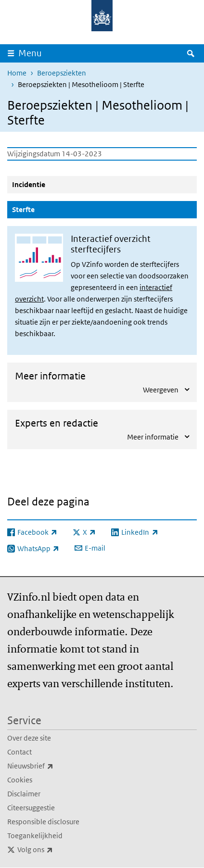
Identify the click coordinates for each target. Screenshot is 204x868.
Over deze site (29, 738)
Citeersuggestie (31, 808)
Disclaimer (24, 794)
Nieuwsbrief (51, 766)
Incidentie (29, 184)
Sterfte (46, 209)
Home (17, 73)
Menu (30, 53)
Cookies (20, 780)
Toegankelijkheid (35, 836)
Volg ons (56, 850)
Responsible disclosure (43, 822)
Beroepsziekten (62, 73)
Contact (19, 752)
